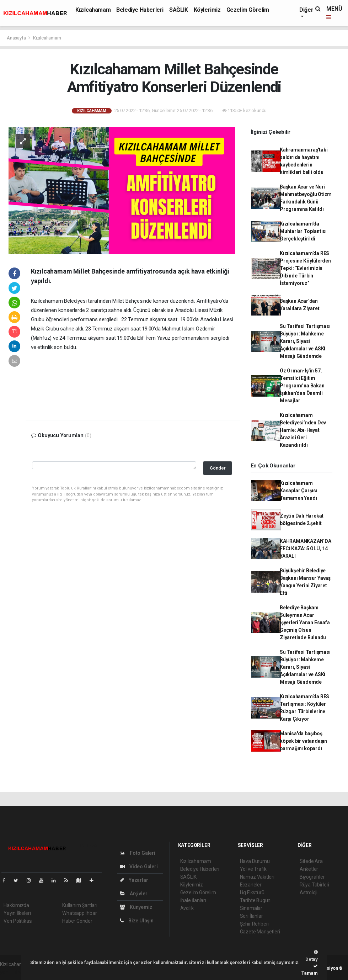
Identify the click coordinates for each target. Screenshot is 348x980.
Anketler (309, 869)
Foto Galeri (138, 853)
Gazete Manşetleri (260, 932)
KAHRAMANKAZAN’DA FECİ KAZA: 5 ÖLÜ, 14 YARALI (306, 549)
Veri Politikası (18, 921)
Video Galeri (139, 867)
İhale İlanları (193, 900)
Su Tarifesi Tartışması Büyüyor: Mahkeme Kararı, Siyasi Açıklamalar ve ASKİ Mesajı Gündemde (305, 341)
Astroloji (309, 892)
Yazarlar (134, 880)
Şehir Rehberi (255, 924)
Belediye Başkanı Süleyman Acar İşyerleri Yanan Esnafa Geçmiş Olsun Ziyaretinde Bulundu (305, 623)
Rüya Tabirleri (314, 885)
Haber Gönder (77, 921)
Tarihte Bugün (255, 900)
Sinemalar (251, 908)
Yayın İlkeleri (17, 913)
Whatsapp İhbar (79, 913)
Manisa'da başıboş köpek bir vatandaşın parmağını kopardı (303, 741)
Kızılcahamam (93, 10)
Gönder (218, 468)
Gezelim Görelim (248, 10)
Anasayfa (17, 38)
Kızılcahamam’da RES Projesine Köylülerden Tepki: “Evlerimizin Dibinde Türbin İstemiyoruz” (305, 268)
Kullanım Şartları (80, 905)
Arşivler (133, 894)
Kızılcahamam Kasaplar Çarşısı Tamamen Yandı (299, 491)
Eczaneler (251, 885)
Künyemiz (136, 907)
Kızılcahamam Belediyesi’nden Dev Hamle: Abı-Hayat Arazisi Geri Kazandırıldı (303, 430)
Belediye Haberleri (140, 10)
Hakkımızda (16, 905)
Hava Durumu (255, 861)
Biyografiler (312, 877)
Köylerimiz (207, 10)
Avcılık (187, 908)
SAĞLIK (179, 10)
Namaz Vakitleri (257, 877)
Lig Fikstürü (252, 892)
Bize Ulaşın (137, 921)
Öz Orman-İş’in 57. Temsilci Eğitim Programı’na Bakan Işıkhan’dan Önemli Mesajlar (302, 386)
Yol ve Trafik (253, 869)
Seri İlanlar (251, 916)
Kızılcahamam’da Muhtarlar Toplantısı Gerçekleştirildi (303, 231)
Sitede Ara (311, 861)
